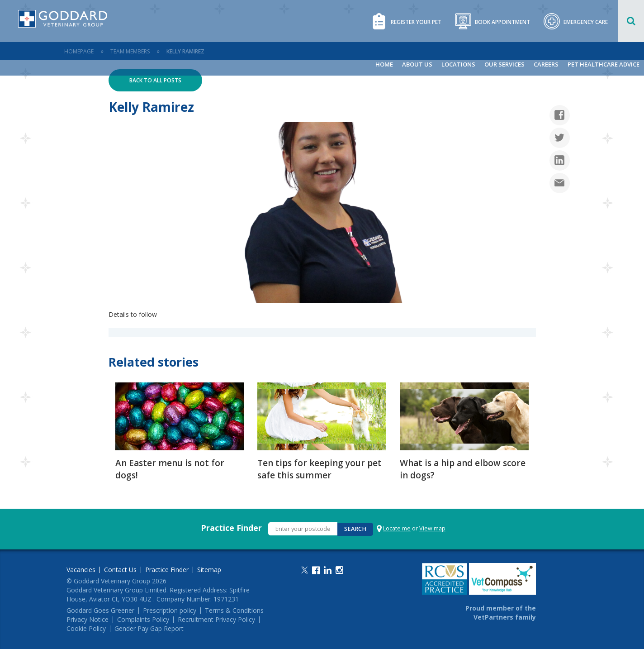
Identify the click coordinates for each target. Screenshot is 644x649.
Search (355, 529)
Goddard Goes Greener (100, 611)
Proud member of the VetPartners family (501, 613)
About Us (417, 64)
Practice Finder (231, 528)
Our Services (504, 64)
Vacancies (81, 570)
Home (384, 64)
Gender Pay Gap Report (149, 629)
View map (432, 528)
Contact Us (120, 570)
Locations (458, 64)
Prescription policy (170, 611)
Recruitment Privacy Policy (216, 620)
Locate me (397, 528)
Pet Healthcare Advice (604, 64)
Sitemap (209, 570)
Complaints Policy (143, 620)
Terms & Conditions (234, 611)
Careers (546, 64)
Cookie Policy (86, 629)
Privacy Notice (88, 620)
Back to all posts (155, 80)
